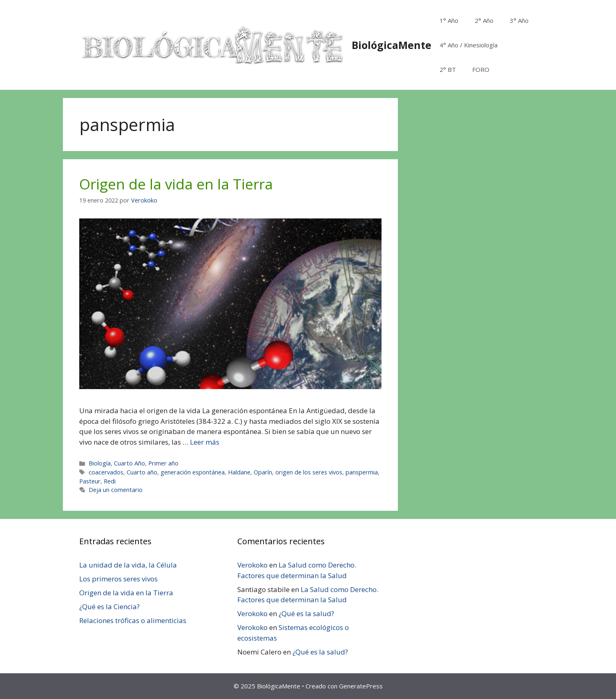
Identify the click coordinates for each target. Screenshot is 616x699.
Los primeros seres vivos (118, 579)
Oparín (263, 472)
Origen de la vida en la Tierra (176, 184)
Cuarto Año (129, 463)
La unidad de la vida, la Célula (128, 565)
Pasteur (90, 481)
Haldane (239, 472)
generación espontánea (193, 472)
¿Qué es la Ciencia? (109, 607)
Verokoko (252, 565)
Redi (110, 481)
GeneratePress (361, 686)
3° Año (519, 20)
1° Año (449, 20)
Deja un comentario (116, 490)
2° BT (448, 69)
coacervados (106, 472)
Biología (100, 463)
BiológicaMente (392, 45)
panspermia (362, 472)
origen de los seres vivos (309, 472)
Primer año (163, 463)
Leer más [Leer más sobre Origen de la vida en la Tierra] (205, 442)
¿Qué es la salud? (306, 613)
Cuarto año (142, 472)
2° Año (484, 20)
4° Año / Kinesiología (469, 45)
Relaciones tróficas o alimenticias (133, 620)
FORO (481, 69)
